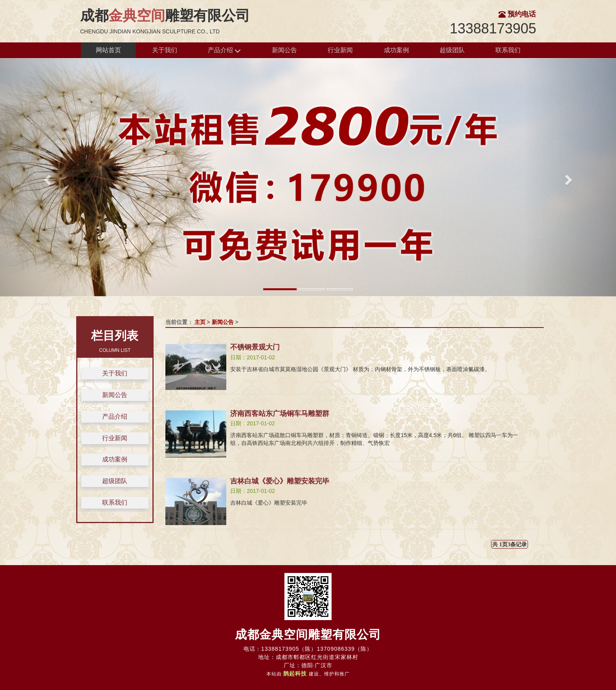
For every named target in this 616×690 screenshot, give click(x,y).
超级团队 (452, 50)
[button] (46, 177)
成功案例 (396, 50)
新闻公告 (284, 50)
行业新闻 (340, 50)
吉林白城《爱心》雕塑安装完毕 (280, 481)
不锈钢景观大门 (255, 347)
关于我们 (165, 50)
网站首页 (108, 50)
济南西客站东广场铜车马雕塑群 (280, 414)
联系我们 (508, 50)
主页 (200, 322)
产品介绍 (224, 50)
